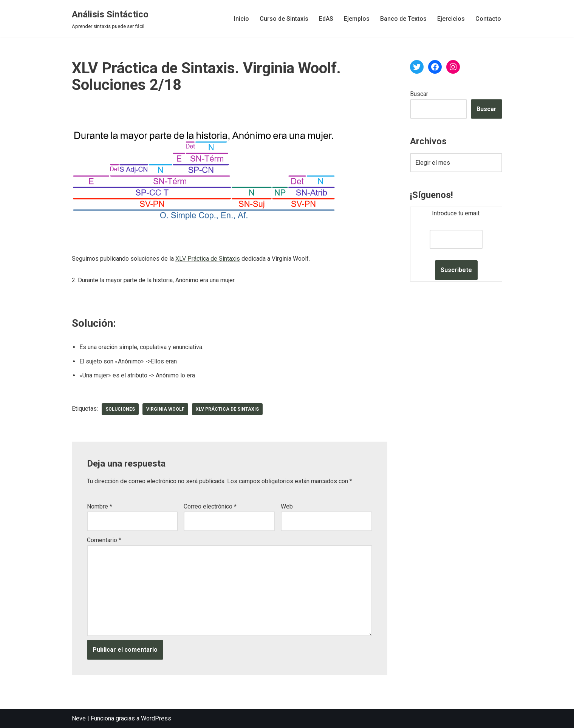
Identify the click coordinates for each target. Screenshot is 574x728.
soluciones (120, 409)
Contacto (488, 19)
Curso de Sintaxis (284, 19)
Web (287, 506)
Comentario (104, 540)
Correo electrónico (210, 506)
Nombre (100, 506)
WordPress (156, 718)
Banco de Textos (403, 19)
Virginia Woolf (165, 409)
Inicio (241, 19)
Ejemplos (357, 19)
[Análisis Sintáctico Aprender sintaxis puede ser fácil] (110, 19)
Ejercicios (451, 19)
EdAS (326, 19)
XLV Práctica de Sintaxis (208, 259)
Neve (79, 718)
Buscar (419, 94)
